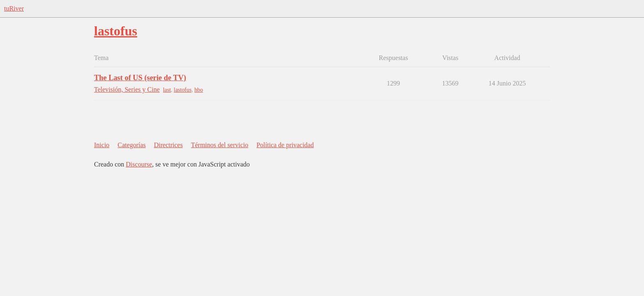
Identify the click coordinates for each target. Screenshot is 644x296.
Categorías (131, 145)
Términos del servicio (220, 145)
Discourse (139, 164)
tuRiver (14, 8)
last (167, 90)
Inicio (102, 145)
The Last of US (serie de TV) (140, 78)
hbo (199, 90)
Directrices (168, 145)
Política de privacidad (285, 145)
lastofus (183, 90)
